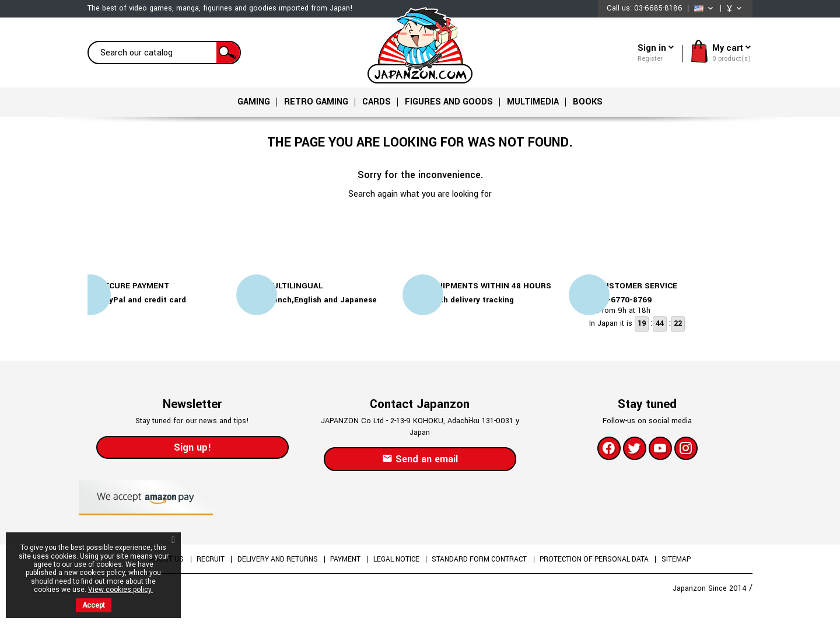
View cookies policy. (120, 590)
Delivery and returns (269, 563)
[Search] (164, 53)
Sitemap (693, 563)
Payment (342, 563)
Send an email (420, 463)
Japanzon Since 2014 (711, 592)
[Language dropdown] (705, 9)
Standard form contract (486, 563)
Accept (94, 605)
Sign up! (192, 451)
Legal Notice (397, 563)
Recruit (199, 563)
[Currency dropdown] (735, 9)
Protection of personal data (608, 563)
